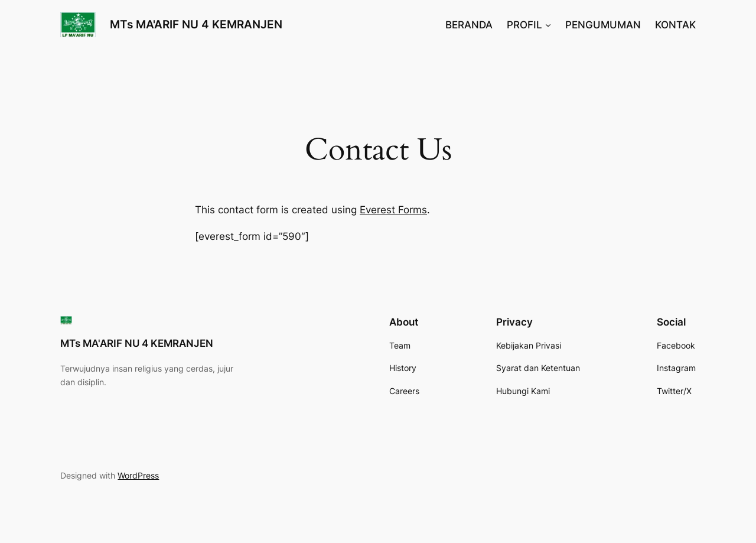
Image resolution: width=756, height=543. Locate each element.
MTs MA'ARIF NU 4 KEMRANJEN (196, 24)
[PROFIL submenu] (548, 25)
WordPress (138, 475)
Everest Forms (393, 210)
